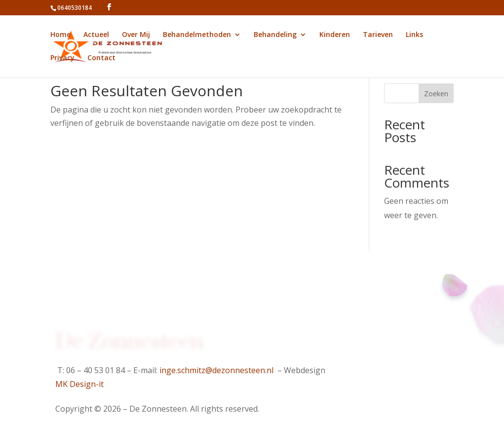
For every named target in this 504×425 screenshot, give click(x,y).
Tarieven (378, 35)
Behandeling (275, 35)
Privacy (62, 58)
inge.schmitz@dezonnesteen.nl (216, 370)
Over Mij (136, 35)
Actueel (96, 35)
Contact (101, 58)
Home (60, 35)
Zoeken (436, 94)
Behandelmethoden (197, 35)
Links (414, 35)
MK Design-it (79, 384)
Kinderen (335, 35)
